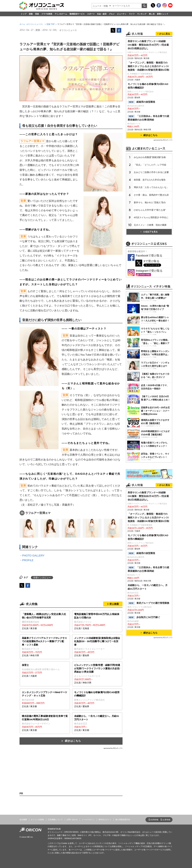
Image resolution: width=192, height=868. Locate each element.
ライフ (132, 14)
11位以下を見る (149, 232)
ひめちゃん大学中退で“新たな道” (150, 210)
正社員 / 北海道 (97, 621)
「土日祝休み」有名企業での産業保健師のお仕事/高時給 (148, 118)
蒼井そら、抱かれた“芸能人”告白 (150, 202)
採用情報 (155, 820)
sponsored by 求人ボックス (113, 748)
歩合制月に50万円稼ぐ (144, 617)
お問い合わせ (72, 820)
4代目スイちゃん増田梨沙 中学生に (151, 217)
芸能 (31, 14)
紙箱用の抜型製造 (141, 102)
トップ (24, 14)
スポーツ (91, 14)
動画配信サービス (77, 14)
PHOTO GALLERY (33, 556)
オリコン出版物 (37, 820)
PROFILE (28, 560)
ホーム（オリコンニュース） (32, 24)
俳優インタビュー (42, 578)
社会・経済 (102, 14)
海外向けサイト (105, 820)
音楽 (37, 14)
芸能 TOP (51, 24)
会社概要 (23, 820)
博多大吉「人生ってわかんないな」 (151, 187)
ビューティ (122, 14)
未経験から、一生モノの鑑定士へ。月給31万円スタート (148, 587)
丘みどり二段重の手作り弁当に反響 (151, 172)
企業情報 (167, 820)
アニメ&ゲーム (61, 14)
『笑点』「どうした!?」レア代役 (150, 165)
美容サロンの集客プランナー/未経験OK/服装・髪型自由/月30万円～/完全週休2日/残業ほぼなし (148, 45)
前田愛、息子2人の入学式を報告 (150, 180)
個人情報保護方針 (123, 820)
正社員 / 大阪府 (45, 670)
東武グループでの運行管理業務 (148, 603)
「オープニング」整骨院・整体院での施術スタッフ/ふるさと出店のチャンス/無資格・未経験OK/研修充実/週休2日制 (148, 66)
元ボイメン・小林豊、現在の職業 (150, 225)
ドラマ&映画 (47, 14)
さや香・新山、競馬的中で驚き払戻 (151, 195)
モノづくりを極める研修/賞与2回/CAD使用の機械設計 (148, 86)
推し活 (152, 14)
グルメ (112, 14)
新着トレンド (163, 14)
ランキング (142, 14)
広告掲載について (55, 820)
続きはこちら (73, 741)
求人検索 (114, 604)
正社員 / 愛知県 (97, 647)
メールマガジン (88, 820)
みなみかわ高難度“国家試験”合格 (150, 157)
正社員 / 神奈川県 (45, 647)
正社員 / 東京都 (45, 621)
